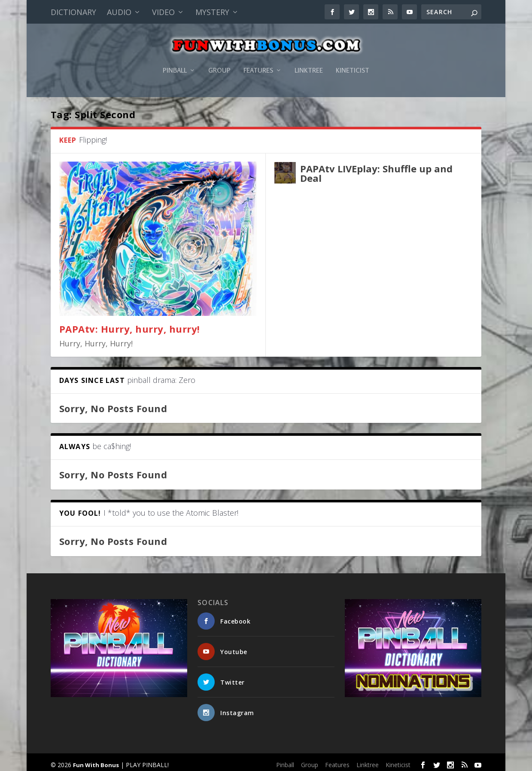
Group (219, 62)
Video (163, 12)
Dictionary (73, 12)
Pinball (175, 62)
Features (258, 62)
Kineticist (353, 62)
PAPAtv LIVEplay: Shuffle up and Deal (376, 169)
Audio (119, 12)
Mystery (212, 12)
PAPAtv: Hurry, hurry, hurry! (130, 325)
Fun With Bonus (96, 761)
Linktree (309, 62)
